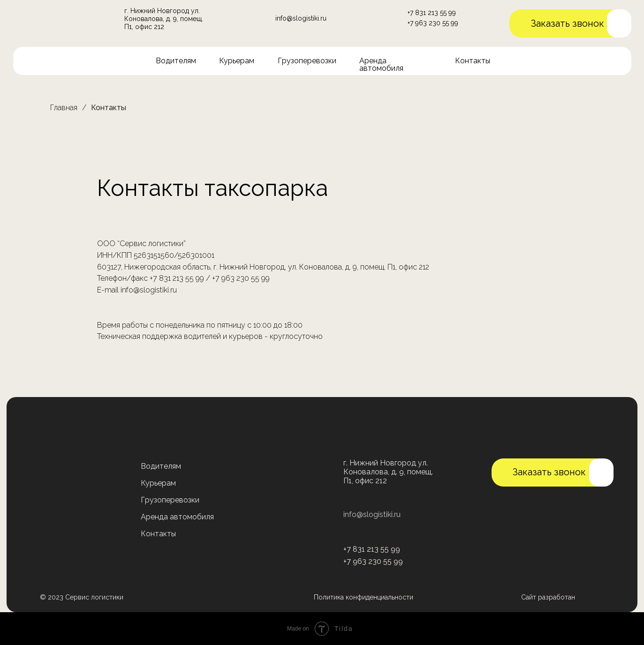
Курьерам (237, 61)
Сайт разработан (548, 597)
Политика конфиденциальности (364, 597)
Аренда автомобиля (381, 64)
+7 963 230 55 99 (433, 23)
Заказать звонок (568, 23)
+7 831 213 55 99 (432, 13)
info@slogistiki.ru (301, 18)
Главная (64, 108)
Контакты (473, 61)
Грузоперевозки (307, 61)
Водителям (176, 61)
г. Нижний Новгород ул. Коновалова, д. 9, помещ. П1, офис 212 (164, 19)
